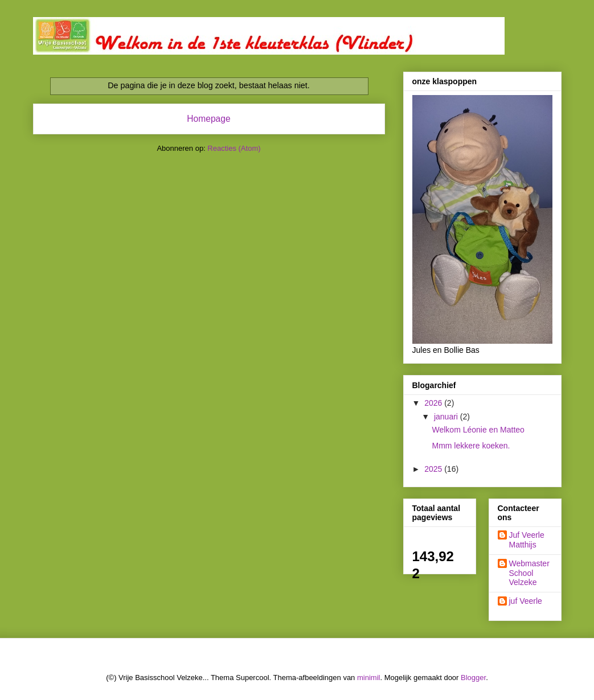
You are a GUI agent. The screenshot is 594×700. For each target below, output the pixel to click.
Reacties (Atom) (234, 148)
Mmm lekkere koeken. (471, 446)
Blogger (473, 678)
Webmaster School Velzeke (529, 573)
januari (447, 417)
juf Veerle (526, 601)
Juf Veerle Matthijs (527, 540)
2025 (434, 469)
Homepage (208, 119)
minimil (368, 678)
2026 (434, 403)
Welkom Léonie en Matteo (478, 430)
